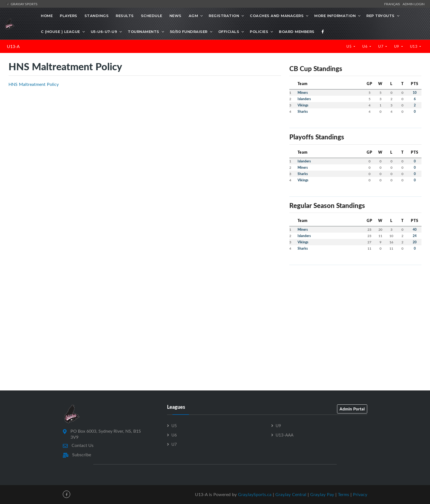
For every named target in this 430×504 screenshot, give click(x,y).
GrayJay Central (291, 494)
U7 (381, 46)
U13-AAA (285, 435)
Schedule (152, 16)
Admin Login (414, 4)
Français (393, 4)
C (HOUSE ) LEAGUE (60, 32)
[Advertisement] (355, 308)
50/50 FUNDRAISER (189, 32)
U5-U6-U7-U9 (104, 32)
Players (69, 16)
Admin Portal (352, 409)
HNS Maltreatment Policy (34, 84)
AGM (193, 16)
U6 (365, 46)
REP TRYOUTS (381, 16)
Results (125, 16)
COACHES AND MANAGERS (277, 16)
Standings (97, 16)
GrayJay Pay (322, 494)
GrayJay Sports (22, 4)
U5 (350, 46)
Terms (343, 494)
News (176, 16)
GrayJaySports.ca (255, 494)
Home (47, 16)
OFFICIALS (229, 32)
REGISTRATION (224, 16)
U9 (397, 46)
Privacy (360, 494)
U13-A (13, 46)
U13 (414, 46)
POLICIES (259, 32)
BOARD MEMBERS (297, 32)
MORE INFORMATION (335, 16)
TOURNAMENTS (144, 32)
